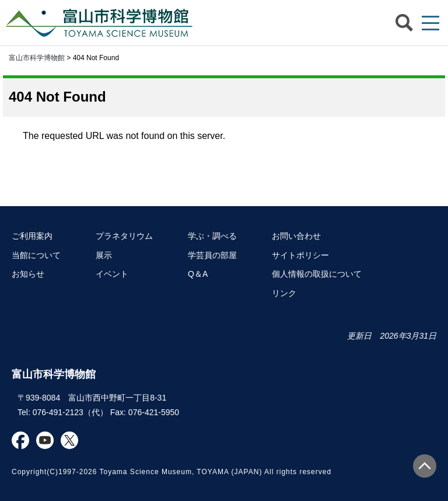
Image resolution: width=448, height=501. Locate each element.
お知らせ (28, 274)
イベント (112, 274)
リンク (284, 293)
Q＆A (198, 274)
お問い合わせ (296, 236)
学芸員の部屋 (212, 255)
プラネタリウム (124, 236)
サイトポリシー (300, 255)
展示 (104, 255)
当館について (36, 255)
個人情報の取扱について (317, 274)
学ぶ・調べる (212, 236)
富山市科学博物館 (102, 23)
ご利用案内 (32, 236)
